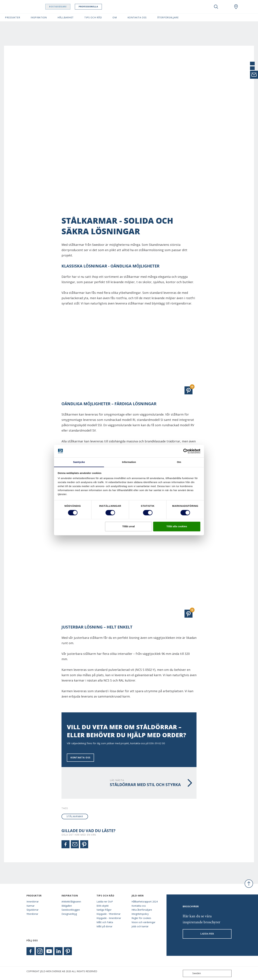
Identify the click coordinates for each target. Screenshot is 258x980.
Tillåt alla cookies (177, 527)
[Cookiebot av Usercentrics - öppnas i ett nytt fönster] (186, 451)
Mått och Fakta (105, 922)
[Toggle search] (216, 7)
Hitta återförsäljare (142, 910)
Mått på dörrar (104, 926)
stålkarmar (75, 816)
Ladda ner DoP (105, 902)
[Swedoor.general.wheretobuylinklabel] (236, 7)
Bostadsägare (62, 7)
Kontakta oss (80, 757)
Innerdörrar (33, 902)
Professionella (93, 7)
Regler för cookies (141, 918)
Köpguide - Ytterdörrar (108, 914)
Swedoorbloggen (71, 910)
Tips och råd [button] (93, 17)
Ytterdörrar (32, 914)
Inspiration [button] (39, 17)
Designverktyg (69, 914)
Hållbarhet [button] (66, 17)
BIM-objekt (103, 906)
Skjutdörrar (32, 910)
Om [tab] (179, 462)
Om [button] (115, 17)
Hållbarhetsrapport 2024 (145, 902)
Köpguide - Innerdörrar (109, 918)
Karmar (30, 906)
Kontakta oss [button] (137, 17)
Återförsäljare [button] (168, 17)
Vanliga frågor (104, 910)
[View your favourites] (226, 7)
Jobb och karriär (140, 926)
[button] (188, 390)
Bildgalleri (67, 906)
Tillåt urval (128, 527)
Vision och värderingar (143, 922)
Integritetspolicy (140, 914)
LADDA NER (207, 934)
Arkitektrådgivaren (71, 902)
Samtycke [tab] (79, 462)
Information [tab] (129, 462)
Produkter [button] (12, 17)
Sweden (193, 973)
